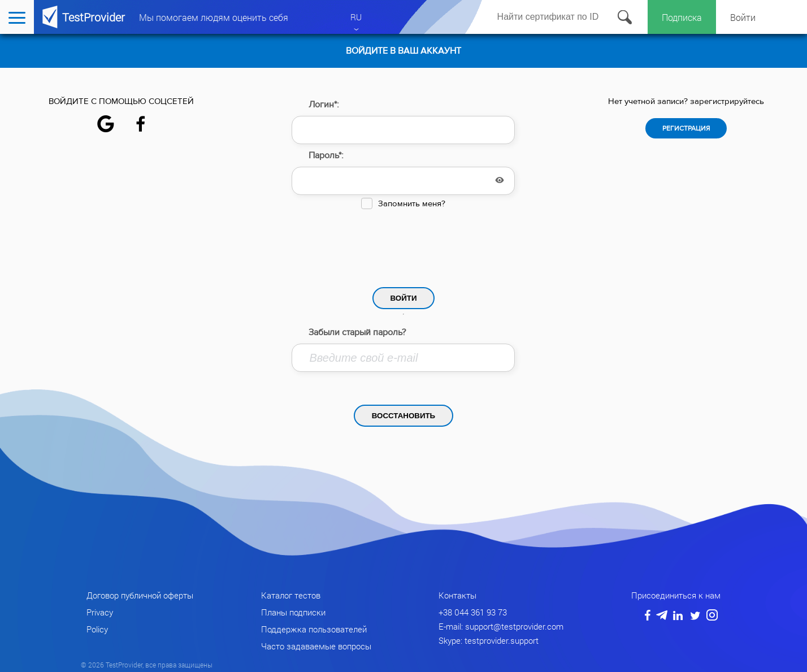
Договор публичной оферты (140, 595)
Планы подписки (293, 612)
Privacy (100, 612)
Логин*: (324, 105)
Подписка (682, 17)
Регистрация (686, 128)
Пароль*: (326, 155)
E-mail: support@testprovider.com (501, 626)
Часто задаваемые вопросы (316, 646)
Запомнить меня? (412, 204)
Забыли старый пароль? (357, 332)
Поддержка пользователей (314, 629)
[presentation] (403, 245)
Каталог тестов (291, 595)
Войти (743, 17)
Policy (97, 629)
